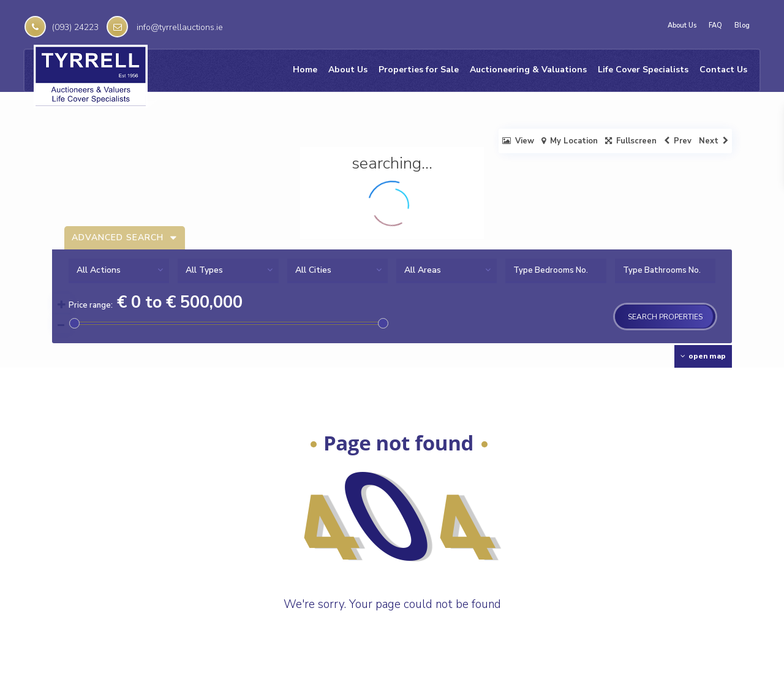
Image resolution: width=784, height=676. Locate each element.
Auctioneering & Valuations (528, 70)
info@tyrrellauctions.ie (180, 27)
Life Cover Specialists (643, 70)
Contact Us (723, 70)
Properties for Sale (419, 70)
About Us (682, 26)
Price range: (91, 305)
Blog (742, 26)
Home (305, 70)
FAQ (715, 26)
